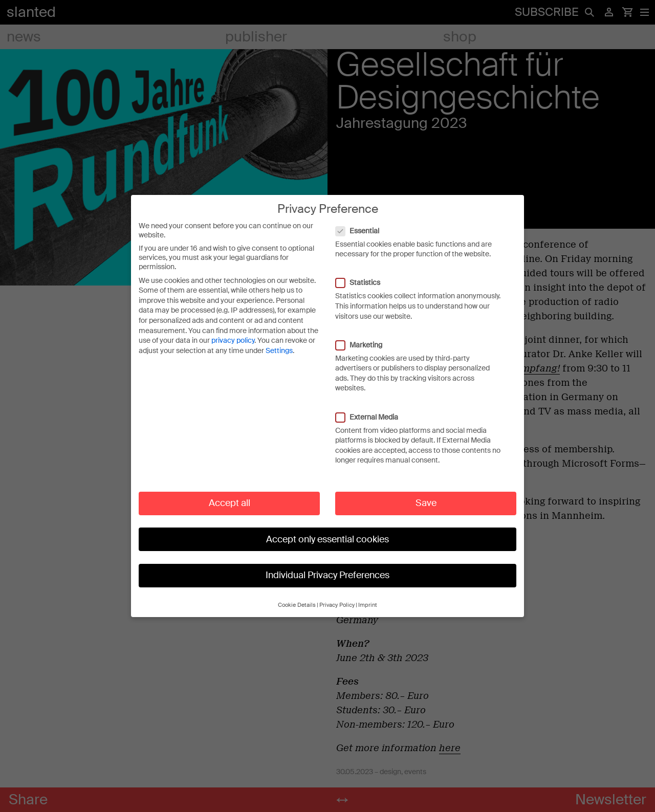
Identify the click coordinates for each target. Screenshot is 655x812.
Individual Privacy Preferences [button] (327, 575)
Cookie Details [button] (297, 605)
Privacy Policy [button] (337, 605)
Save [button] (426, 502)
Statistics (363, 282)
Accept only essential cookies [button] (327, 538)
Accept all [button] (230, 502)
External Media (372, 416)
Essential (363, 230)
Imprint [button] (368, 605)
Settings (279, 350)
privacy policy (233, 340)
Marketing (364, 344)
